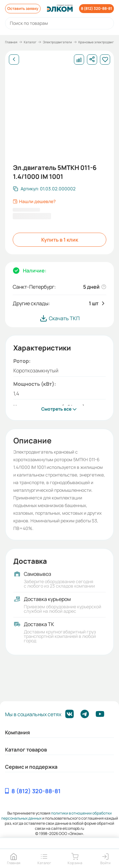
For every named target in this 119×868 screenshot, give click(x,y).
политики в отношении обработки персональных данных (57, 816)
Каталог (30, 42)
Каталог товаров (26, 750)
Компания (17, 732)
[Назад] (14, 60)
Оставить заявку (23, 8)
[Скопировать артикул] (44, 189)
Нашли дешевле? (34, 201)
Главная (11, 42)
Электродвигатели (57, 42)
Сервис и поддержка (31, 767)
